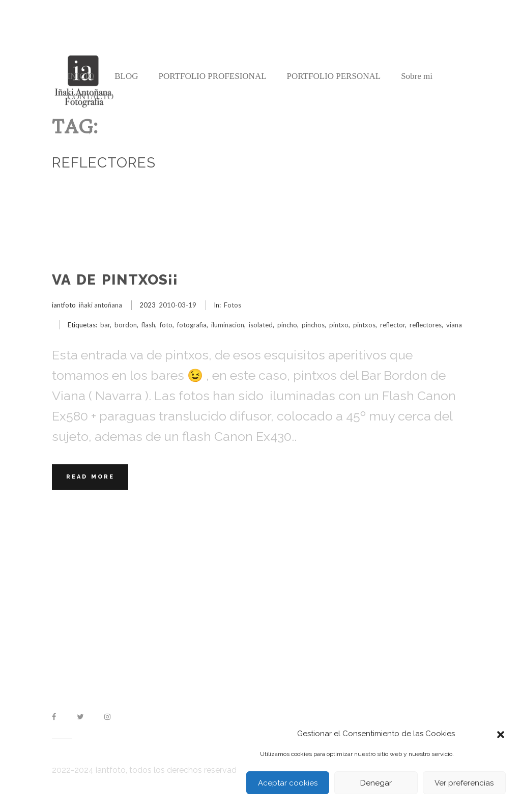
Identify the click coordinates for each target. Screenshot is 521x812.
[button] (501, 734)
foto (166, 325)
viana (454, 325)
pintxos (364, 325)
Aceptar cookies (288, 783)
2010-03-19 (178, 305)
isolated (261, 325)
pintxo (339, 325)
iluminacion (228, 325)
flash (148, 325)
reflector (393, 325)
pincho (287, 325)
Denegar (376, 783)
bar (105, 325)
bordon (126, 325)
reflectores (426, 325)
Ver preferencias (464, 783)
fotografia (192, 325)
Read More (90, 477)
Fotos (233, 305)
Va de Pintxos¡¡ (115, 280)
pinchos (313, 325)
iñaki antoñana (100, 305)
